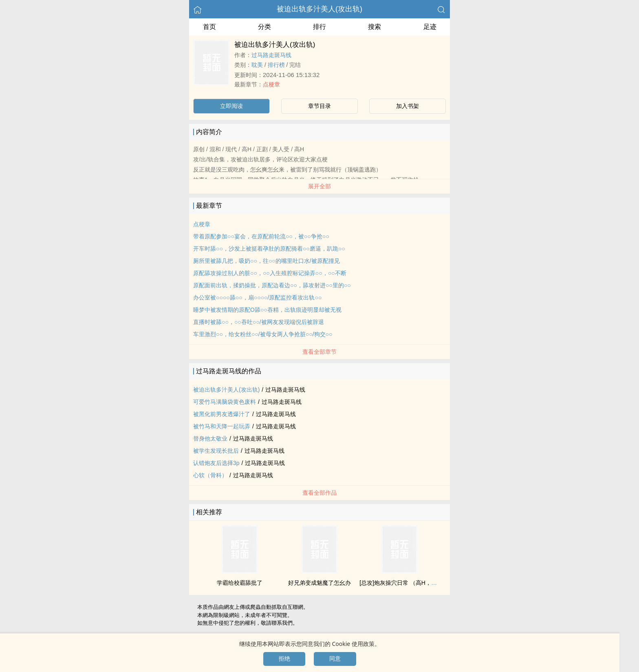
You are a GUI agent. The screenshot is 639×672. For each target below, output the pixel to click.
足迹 (430, 27)
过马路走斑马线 (271, 55)
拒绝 (284, 659)
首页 (209, 27)
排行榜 (276, 65)
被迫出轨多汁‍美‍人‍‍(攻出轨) (319, 9)
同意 (335, 659)
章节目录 (319, 106)
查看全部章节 (319, 352)
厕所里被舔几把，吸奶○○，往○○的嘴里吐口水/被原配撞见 (267, 261)
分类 (264, 27)
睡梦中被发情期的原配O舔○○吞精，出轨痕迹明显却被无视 (267, 310)
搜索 (375, 27)
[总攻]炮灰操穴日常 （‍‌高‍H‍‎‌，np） (401, 583)
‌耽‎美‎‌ (257, 65)
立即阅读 (231, 106)
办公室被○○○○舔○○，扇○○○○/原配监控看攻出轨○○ (257, 297)
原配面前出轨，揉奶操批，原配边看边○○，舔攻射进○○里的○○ (272, 285)
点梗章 (271, 84)
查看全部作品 (319, 493)
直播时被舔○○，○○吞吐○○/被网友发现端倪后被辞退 (259, 322)
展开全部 (319, 186)
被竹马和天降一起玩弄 (222, 426)
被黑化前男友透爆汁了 (222, 414)
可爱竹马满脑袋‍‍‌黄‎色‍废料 (225, 402)
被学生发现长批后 (216, 451)
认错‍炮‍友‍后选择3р (216, 463)
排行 (319, 27)
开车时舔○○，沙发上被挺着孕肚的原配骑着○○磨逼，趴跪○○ (269, 249)
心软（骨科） (210, 475)
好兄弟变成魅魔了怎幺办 (319, 583)
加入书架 (408, 106)
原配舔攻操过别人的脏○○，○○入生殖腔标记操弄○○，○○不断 (270, 273)
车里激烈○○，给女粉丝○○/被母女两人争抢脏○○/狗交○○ (263, 334)
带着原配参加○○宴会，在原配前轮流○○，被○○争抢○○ (261, 236)
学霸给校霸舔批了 (240, 583)
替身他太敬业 (210, 438)
